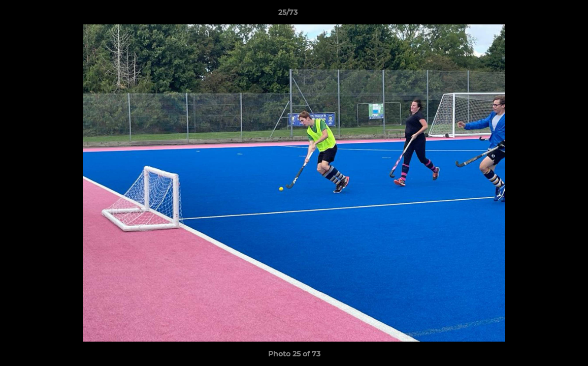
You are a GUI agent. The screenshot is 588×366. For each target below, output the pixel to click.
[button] (545, 15)
